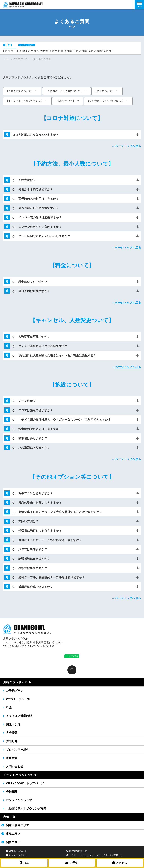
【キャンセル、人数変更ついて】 (25, 101)
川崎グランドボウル (17, 682)
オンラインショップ (19, 800)
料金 (9, 707)
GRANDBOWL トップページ (25, 783)
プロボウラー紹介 (18, 750)
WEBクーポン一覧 (18, 699)
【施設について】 (65, 101)
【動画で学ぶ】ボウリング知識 (26, 808)
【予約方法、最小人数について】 (64, 91)
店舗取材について (18, 851)
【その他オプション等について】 (106, 101)
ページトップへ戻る (127, 146)
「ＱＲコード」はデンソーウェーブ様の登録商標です (96, 855)
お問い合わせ (15, 766)
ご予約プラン (21, 59)
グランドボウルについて (20, 775)
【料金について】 (104, 91)
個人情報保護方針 (78, 851)
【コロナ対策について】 (20, 91)
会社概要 (12, 792)
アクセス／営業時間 (19, 716)
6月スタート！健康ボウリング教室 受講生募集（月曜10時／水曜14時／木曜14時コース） (61, 51)
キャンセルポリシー (19, 855)
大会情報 (12, 733)
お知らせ (12, 741)
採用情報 (12, 758)
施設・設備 (13, 724)
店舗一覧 (9, 817)
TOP (6, 59)
